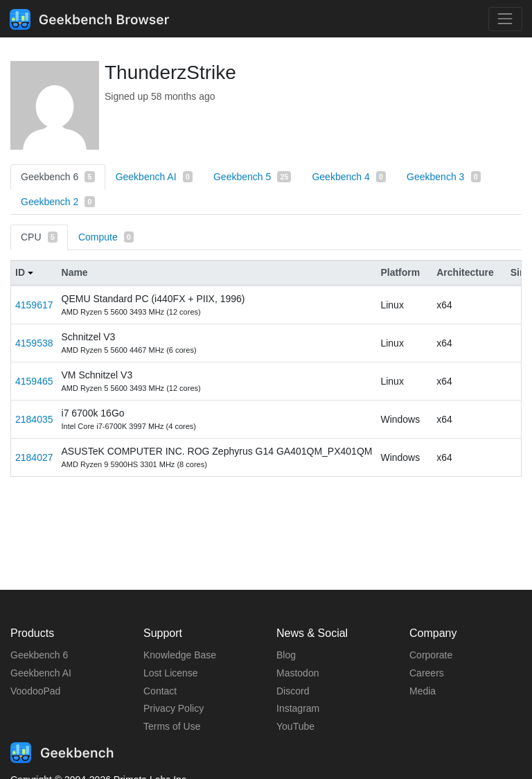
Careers (427, 673)
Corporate (431, 655)
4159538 (34, 343)
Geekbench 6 (58, 177)
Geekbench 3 (444, 177)
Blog (286, 655)
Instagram (298, 708)
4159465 (34, 381)
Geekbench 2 (58, 202)
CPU (39, 237)
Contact (160, 691)
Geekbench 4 (349, 177)
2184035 (34, 419)
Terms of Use (172, 726)
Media (423, 691)
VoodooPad (35, 691)
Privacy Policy (174, 708)
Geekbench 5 (252, 177)
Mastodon (298, 673)
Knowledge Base (180, 655)
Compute (106, 237)
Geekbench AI (154, 177)
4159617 (34, 305)
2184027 (34, 457)
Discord (293, 691)
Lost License (171, 673)
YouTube (295, 726)
